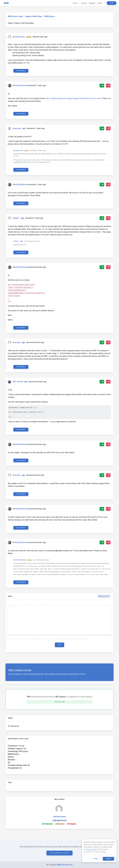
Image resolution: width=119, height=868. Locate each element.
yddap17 (16, 218)
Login (112, 3)
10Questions (47, 824)
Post (59, 645)
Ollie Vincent (18, 382)
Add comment (21, 71)
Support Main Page (34, 16)
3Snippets (71, 824)
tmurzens (17, 342)
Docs (75, 3)
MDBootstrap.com (65, 865)
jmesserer (17, 128)
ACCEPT (108, 859)
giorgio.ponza (19, 37)
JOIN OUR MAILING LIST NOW (59, 853)
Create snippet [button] (104, 596)
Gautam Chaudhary (20, 560)
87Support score (59, 820)
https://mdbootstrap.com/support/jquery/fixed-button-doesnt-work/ (74, 98)
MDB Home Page (15, 16)
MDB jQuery (50, 16)
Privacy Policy (92, 849)
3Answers (60, 824)
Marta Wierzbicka (20, 86)
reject (96, 859)
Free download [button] (60, 702)
